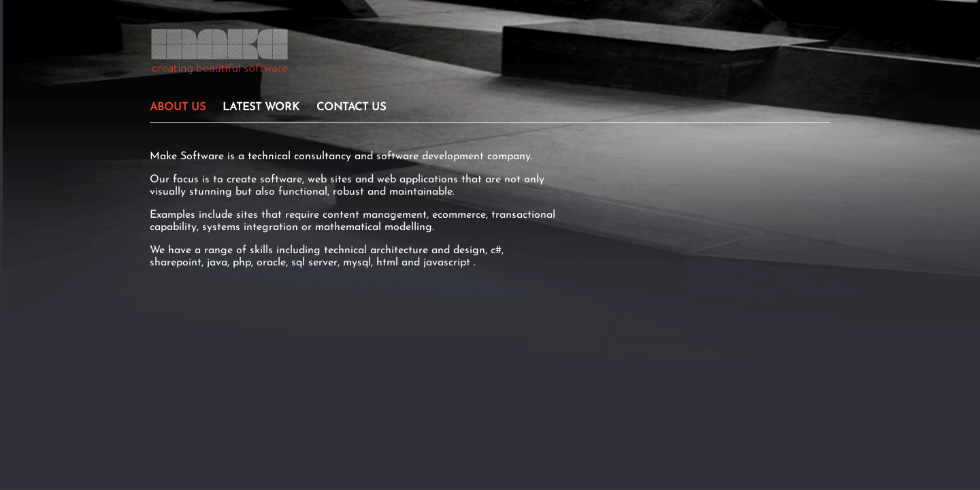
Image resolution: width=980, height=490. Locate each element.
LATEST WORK (261, 108)
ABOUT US (178, 108)
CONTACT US (351, 108)
